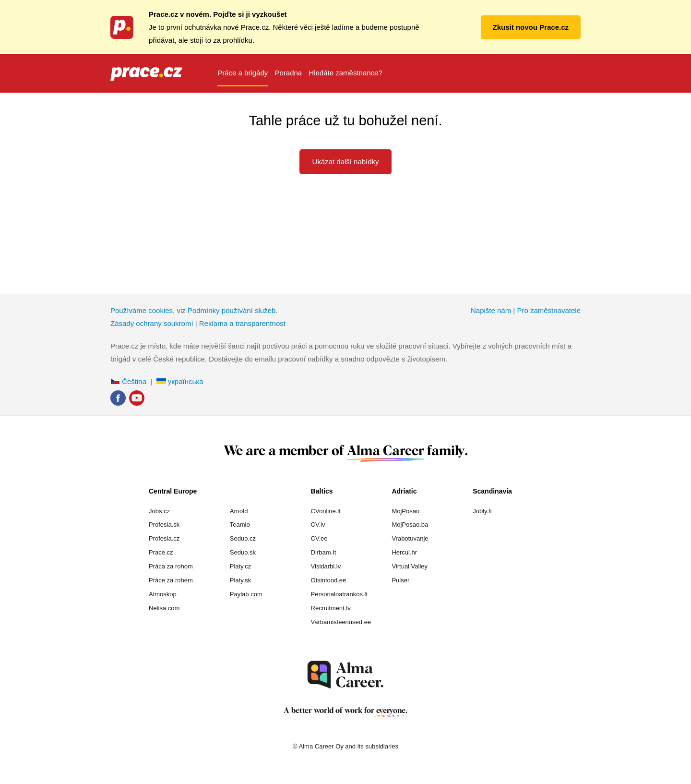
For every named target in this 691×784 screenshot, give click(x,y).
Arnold (239, 511)
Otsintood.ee (329, 580)
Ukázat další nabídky (345, 162)
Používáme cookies (142, 310)
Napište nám (491, 310)
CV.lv (318, 525)
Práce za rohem (171, 580)
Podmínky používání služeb (232, 310)
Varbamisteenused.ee (341, 622)
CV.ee (319, 538)
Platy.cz (241, 566)
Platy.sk (241, 580)
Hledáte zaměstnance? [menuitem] (345, 73)
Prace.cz (161, 552)
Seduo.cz (243, 538)
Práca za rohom (171, 566)
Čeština (128, 381)
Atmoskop (163, 594)
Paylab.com (246, 594)
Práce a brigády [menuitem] (243, 73)
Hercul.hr (404, 552)
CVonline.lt (326, 511)
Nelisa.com (164, 608)
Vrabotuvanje (410, 538)
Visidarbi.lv (326, 566)
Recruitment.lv (331, 608)
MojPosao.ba (410, 525)
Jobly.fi (482, 511)
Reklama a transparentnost (242, 323)
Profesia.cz (164, 538)
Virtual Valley (410, 566)
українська (180, 381)
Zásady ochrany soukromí (152, 323)
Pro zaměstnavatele (549, 310)
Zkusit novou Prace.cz (531, 27)
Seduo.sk (243, 552)
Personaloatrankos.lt (340, 594)
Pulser (400, 580)
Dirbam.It (324, 552)
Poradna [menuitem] (288, 73)
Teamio (240, 525)
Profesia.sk (164, 525)
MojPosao (405, 511)
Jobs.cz (159, 511)
